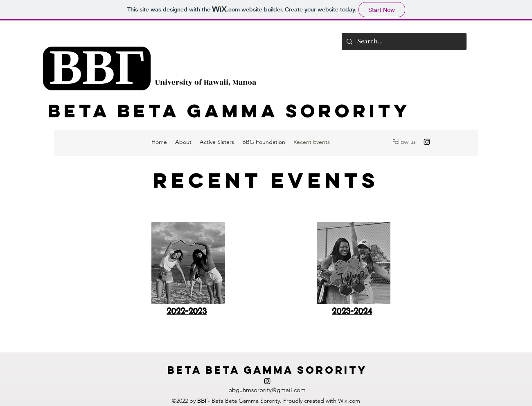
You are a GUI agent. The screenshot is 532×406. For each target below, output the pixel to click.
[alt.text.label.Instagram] (427, 142)
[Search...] (403, 41)
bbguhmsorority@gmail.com (267, 390)
